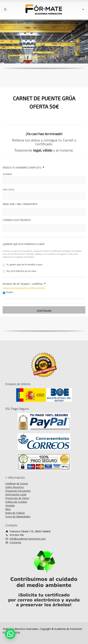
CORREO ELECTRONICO (17, 220)
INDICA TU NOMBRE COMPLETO (23, 168)
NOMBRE (7, 174)
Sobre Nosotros (15, 487)
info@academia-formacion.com (28, 539)
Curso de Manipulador (18, 516)
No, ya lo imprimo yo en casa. (21, 271)
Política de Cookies (16, 502)
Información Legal (16, 494)
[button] (10, 634)
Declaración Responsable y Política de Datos (24, 288)
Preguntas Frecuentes (18, 491)
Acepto (10, 292)
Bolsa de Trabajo (15, 513)
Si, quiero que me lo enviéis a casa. (25, 265)
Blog (8, 509)
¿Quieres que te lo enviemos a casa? (24, 244)
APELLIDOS (9, 190)
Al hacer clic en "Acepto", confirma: (24, 284)
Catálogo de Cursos (17, 483)
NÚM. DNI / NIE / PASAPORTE (20, 204)
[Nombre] (44, 180)
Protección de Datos (17, 498)
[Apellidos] (44, 196)
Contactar (15, 542)
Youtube (10, 505)
